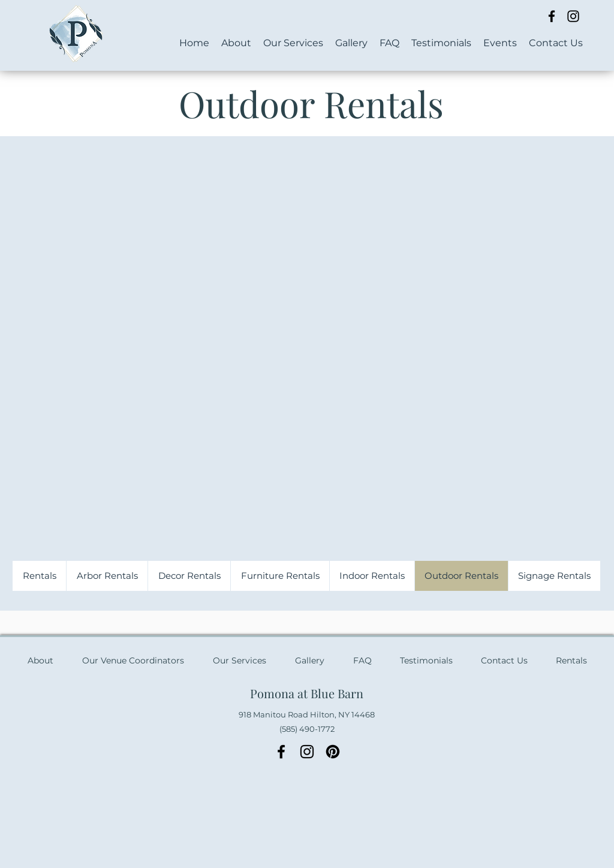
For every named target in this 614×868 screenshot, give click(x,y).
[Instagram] (573, 16)
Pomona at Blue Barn (307, 693)
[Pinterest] (333, 752)
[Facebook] (552, 16)
